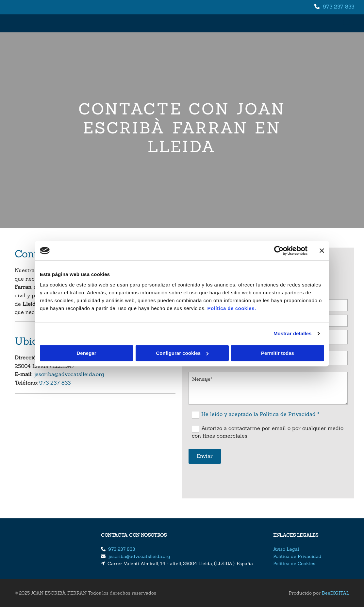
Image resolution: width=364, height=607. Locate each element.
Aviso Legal (286, 549)
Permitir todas (278, 353)
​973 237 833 (339, 7)
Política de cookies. (232, 308)
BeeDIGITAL (336, 593)
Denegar (86, 353)
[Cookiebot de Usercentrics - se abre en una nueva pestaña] (279, 251)
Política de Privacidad (297, 556)
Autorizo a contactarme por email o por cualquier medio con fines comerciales (268, 432)
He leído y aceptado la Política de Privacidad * (260, 414)
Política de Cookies (294, 564)
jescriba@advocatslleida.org (69, 374)
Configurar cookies (182, 353)
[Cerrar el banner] (322, 251)
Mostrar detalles (293, 333)
